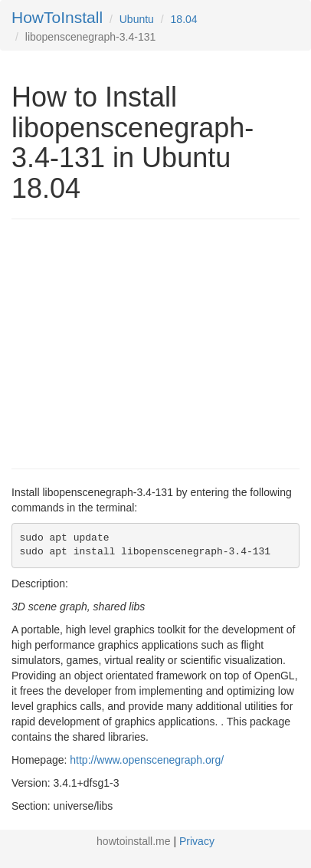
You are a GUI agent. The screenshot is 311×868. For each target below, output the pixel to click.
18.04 (184, 19)
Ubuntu (137, 19)
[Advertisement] (140, 342)
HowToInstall (57, 17)
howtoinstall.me (134, 841)
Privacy (197, 841)
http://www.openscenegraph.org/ (147, 760)
